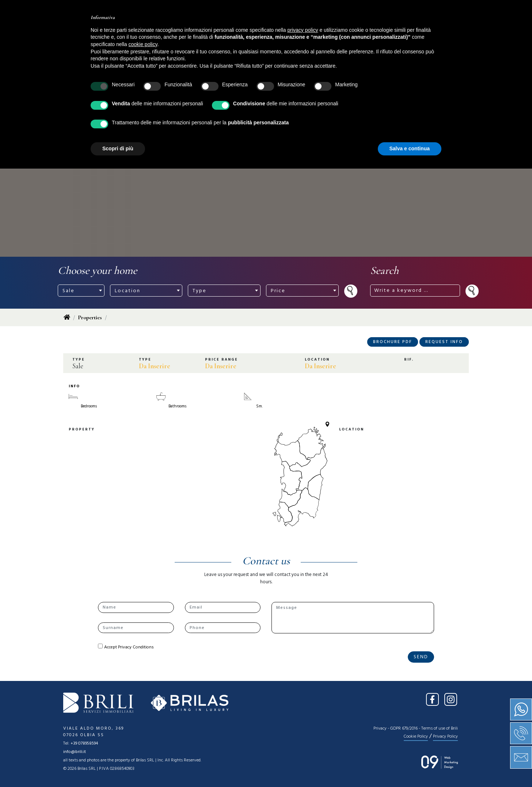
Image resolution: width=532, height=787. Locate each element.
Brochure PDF (393, 342)
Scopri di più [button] (118, 767)
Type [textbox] (199, 291)
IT (447, 10)
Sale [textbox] (69, 291)
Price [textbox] (278, 291)
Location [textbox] (128, 291)
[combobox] (81, 291)
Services (263, 31)
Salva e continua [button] (410, 767)
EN (461, 10)
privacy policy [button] (303, 648)
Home (159, 31)
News (297, 31)
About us (195, 31)
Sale (230, 31)
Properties (90, 317)
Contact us (366, 31)
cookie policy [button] (143, 663)
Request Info (444, 342)
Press (326, 31)
